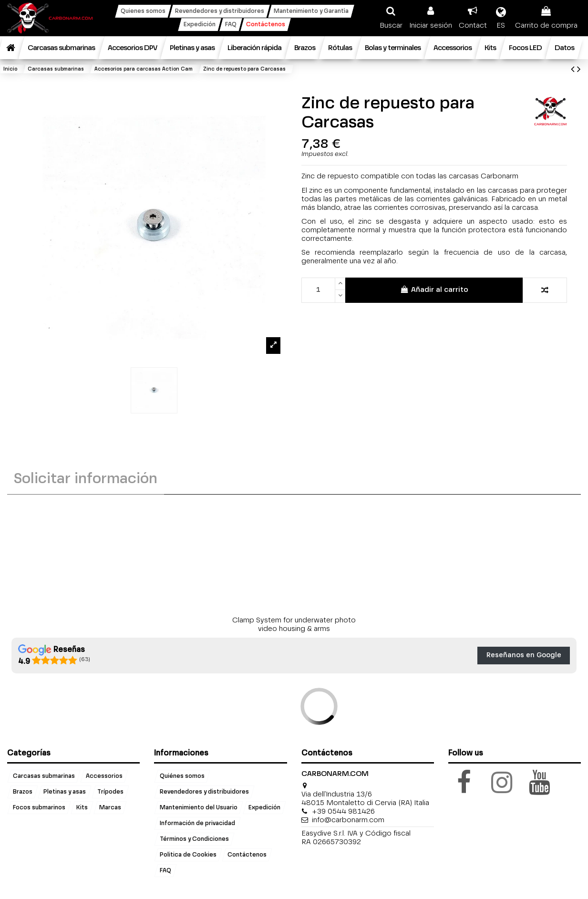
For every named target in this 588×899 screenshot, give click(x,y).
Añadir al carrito (434, 289)
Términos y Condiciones (194, 839)
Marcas (110, 807)
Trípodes (110, 792)
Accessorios (104, 776)
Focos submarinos (39, 807)
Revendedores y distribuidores (204, 792)
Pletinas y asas (65, 792)
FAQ (165, 870)
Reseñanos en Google (524, 655)
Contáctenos (247, 855)
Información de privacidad (197, 823)
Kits (82, 807)
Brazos (23, 792)
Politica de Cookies (188, 855)
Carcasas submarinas (44, 776)
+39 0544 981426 (343, 811)
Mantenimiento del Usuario (199, 807)
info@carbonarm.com (348, 820)
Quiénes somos (182, 776)
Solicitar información (86, 479)
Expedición (264, 807)
